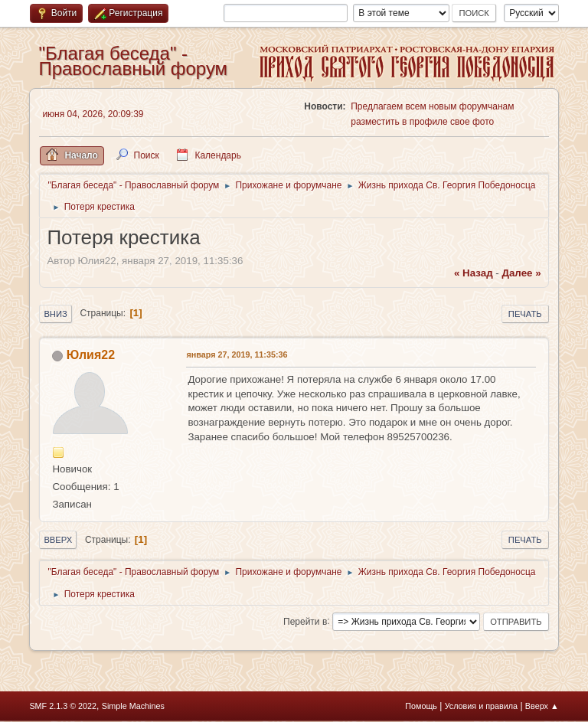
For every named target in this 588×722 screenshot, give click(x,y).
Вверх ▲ (542, 706)
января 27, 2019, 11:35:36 (237, 354)
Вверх (58, 540)
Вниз (55, 314)
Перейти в (305, 621)
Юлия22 (91, 355)
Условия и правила (481, 706)
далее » (521, 273)
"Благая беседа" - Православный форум (133, 61)
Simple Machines (133, 706)
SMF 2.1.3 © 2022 (63, 706)
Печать (525, 314)
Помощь (421, 706)
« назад (474, 273)
